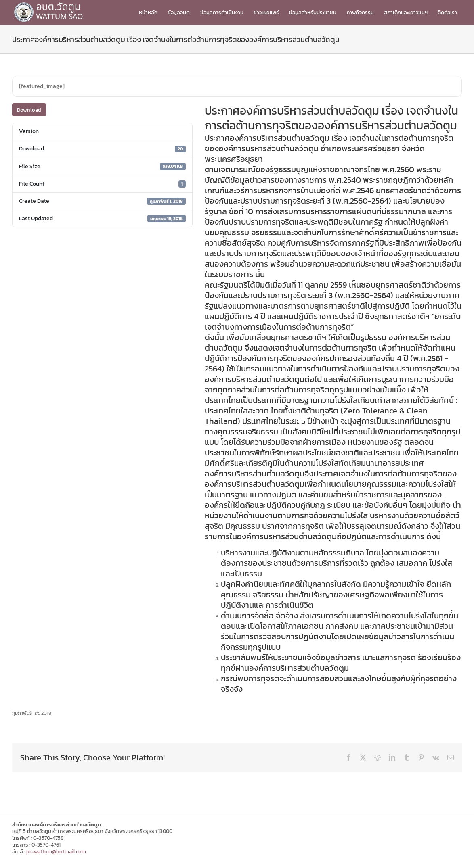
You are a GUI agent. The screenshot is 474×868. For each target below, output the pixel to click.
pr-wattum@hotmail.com (56, 852)
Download (29, 110)
